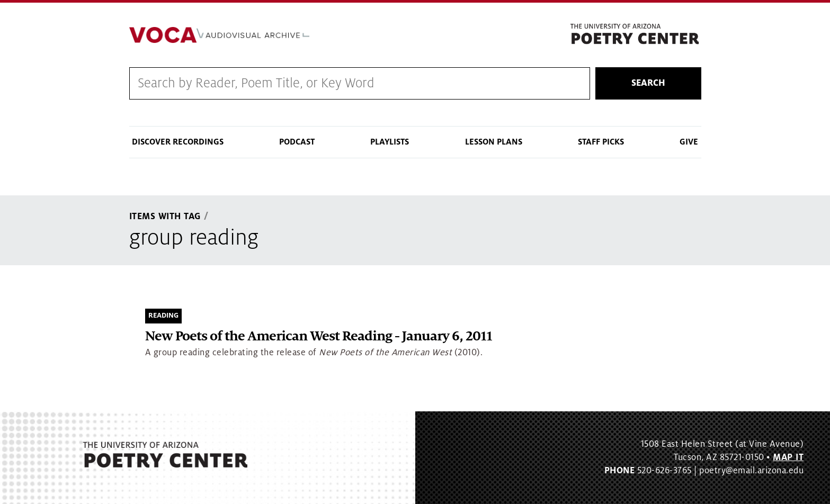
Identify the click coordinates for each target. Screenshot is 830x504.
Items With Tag (165, 217)
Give (689, 142)
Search (648, 83)
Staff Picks (601, 142)
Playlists (390, 142)
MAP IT (788, 457)
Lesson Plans (494, 142)
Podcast (297, 142)
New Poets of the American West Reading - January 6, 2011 (319, 336)
